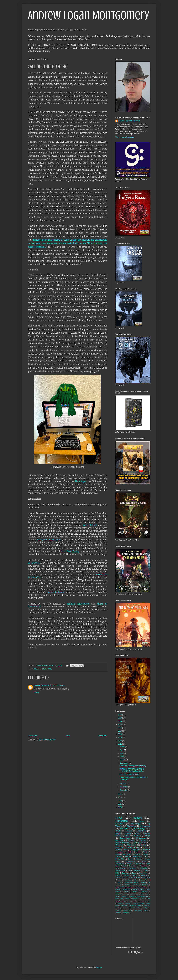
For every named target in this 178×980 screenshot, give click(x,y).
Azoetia (138, 852)
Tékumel (118, 910)
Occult (138, 833)
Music (120, 880)
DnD (124, 866)
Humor (126, 892)
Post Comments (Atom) (47, 740)
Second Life (142, 831)
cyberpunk (126, 913)
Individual (135, 892)
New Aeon (128, 880)
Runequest (122, 821)
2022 (120, 794)
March (123, 747)
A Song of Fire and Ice (132, 882)
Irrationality (119, 894)
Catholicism (131, 887)
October (123, 784)
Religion (131, 840)
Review (137, 836)
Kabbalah (144, 875)
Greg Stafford (90, 525)
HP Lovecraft (141, 838)
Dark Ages (81, 481)
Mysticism (119, 845)
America (143, 882)
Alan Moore (127, 854)
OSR (143, 899)
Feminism (145, 887)
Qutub (146, 854)
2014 (120, 721)
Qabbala (137, 854)
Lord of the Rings (134, 878)
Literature (125, 896)
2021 (120, 744)
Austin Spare (137, 857)
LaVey (145, 847)
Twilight (145, 908)
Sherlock (128, 903)
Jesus (126, 894)
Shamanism (132, 845)
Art (149, 882)
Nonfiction (135, 899)
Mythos (127, 836)
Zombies (118, 913)
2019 (120, 737)
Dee (138, 887)
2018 (120, 734)
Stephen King (120, 871)
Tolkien (127, 857)
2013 (120, 718)
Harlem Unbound (56, 592)
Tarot (136, 880)
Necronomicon (131, 861)
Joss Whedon (134, 894)
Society (144, 861)
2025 (120, 804)
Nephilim (133, 868)
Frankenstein (126, 889)
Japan (135, 875)
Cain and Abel (120, 887)
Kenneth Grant (120, 878)
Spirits (118, 854)
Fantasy (137, 818)
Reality (146, 852)
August (123, 760)
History (118, 875)
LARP (117, 896)
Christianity (139, 864)
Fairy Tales (133, 866)
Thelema (143, 840)
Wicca (120, 882)
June (122, 757)
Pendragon (143, 868)
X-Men (146, 910)
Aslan (119, 885)
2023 (120, 797)
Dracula (121, 852)
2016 (120, 728)
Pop (124, 901)
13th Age (147, 836)
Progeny (129, 831)
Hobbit (126, 875)
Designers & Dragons (49, 540)
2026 (120, 807)
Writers (130, 864)
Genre (134, 873)
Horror (142, 821)
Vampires (124, 828)
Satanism (147, 850)
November (124, 787)
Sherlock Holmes (139, 903)
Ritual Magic (140, 828)
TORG (126, 908)
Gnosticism (144, 866)
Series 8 (120, 903)
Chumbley (119, 847)
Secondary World (145, 901)
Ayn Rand (127, 885)
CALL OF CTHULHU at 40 (129, 774)
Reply (37, 692)
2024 (120, 801)
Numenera (119, 840)
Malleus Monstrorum (78, 604)
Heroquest (146, 826)
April (122, 750)
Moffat (128, 899)
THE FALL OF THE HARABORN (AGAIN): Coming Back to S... (132, 770)
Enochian (129, 852)
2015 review (34, 563)
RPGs (50, 669)
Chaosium (38, 669)
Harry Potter (144, 873)
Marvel (132, 896)
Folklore (118, 889)
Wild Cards (138, 910)
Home (68, 736)
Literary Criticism (140, 843)
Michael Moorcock (142, 896)
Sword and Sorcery (135, 906)
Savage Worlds (132, 901)
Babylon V (136, 885)
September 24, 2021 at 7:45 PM (53, 685)
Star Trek (124, 906)
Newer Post (33, 736)
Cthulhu (44, 669)
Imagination (135, 850)
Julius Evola (145, 894)
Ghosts (130, 859)
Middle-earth (119, 899)
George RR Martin (138, 889)
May (122, 753)
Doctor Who (120, 859)
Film (126, 850)
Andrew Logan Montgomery (89, 16)
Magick (118, 833)
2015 (120, 724)
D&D (146, 857)
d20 (129, 871)
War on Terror (128, 910)
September (124, 763)
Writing (118, 850)
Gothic (138, 859)
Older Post (102, 736)
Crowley (128, 833)
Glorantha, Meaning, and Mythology (133, 766)
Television (119, 857)
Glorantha (120, 824)
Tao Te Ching (136, 908)
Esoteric (143, 845)
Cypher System (133, 847)
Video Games (146, 880)
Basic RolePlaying (70, 551)
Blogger (99, 968)
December (124, 790)
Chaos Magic (125, 838)
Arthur (146, 871)
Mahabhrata (146, 878)
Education (125, 873)
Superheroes (120, 864)
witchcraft (137, 871)
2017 (120, 731)
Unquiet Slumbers (122, 843)
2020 (120, 741)
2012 (120, 715)
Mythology (136, 824)
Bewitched (145, 885)
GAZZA (37, 685)
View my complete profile (125, 137)
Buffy (117, 873)
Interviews (145, 892)
